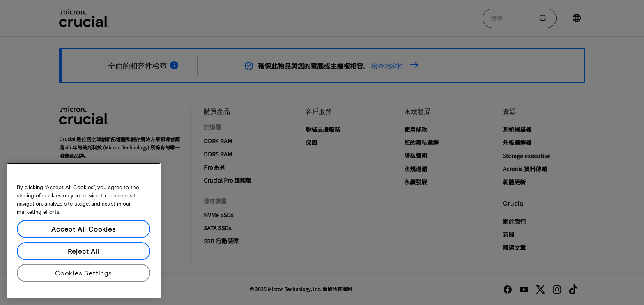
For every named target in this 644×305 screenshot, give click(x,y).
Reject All (84, 251)
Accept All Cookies (83, 229)
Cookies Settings (84, 273)
